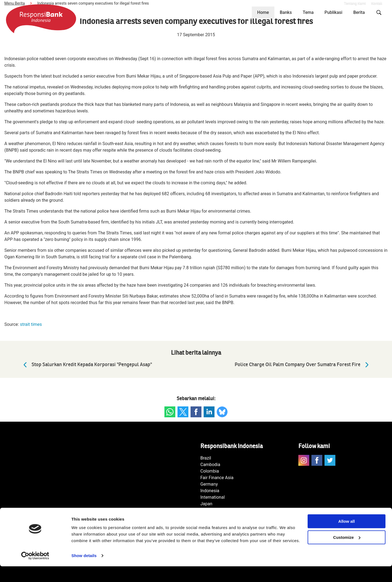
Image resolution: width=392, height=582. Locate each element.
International (213, 497)
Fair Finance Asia (217, 478)
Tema (308, 12)
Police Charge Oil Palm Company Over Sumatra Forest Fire (303, 365)
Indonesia (210, 491)
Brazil (206, 458)
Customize (347, 553)
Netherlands (212, 510)
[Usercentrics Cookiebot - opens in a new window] (35, 571)
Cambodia (210, 465)
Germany (209, 484)
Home (263, 12)
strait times (31, 324)
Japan (206, 504)
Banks (286, 12)
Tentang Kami (355, 3)
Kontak (377, 3)
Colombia (210, 471)
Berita (359, 12)
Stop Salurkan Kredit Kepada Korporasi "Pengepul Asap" (86, 365)
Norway (208, 517)
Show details (84, 571)
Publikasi (333, 12)
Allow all (347, 537)
